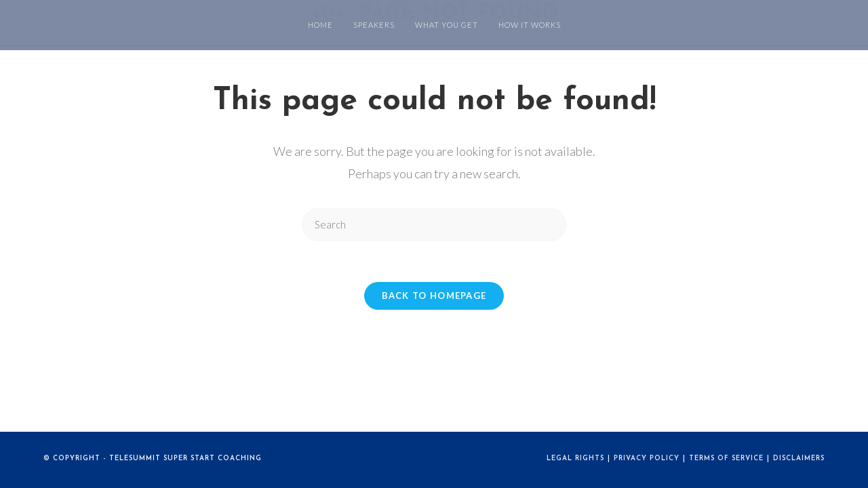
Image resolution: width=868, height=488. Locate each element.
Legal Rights (575, 459)
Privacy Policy (647, 459)
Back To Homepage (434, 296)
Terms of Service (726, 459)
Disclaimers (799, 459)
